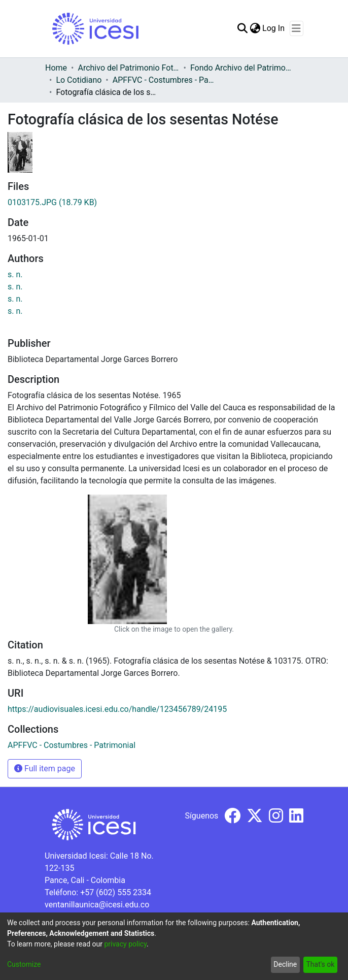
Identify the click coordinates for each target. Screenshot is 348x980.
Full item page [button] (45, 769)
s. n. (15, 274)
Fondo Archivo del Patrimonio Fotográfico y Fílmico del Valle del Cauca (241, 68)
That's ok (320, 964)
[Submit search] (242, 28)
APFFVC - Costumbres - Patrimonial (163, 80)
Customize (24, 964)
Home (56, 68)
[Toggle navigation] (297, 28)
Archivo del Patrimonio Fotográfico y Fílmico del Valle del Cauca (128, 68)
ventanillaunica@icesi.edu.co (97, 905)
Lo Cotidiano (79, 80)
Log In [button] (274, 28)
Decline (285, 964)
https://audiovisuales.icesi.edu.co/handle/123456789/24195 (117, 709)
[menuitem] (255, 28)
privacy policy (125, 944)
